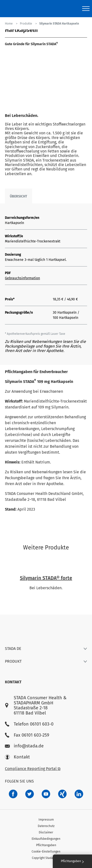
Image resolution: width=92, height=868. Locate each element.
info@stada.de (24, 746)
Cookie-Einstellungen (46, 852)
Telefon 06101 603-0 (29, 724)
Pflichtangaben (46, 845)
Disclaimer (46, 832)
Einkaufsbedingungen (46, 839)
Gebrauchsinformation (22, 278)
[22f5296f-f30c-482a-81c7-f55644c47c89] (62, 794)
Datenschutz (46, 826)
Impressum (46, 820)
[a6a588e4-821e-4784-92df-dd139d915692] (30, 794)
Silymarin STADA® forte (46, 578)
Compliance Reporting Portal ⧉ (33, 769)
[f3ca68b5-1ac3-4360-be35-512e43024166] (46, 794)
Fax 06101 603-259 (27, 735)
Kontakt (17, 757)
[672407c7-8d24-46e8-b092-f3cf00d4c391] (13, 794)
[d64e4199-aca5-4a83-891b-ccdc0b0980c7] (79, 794)
